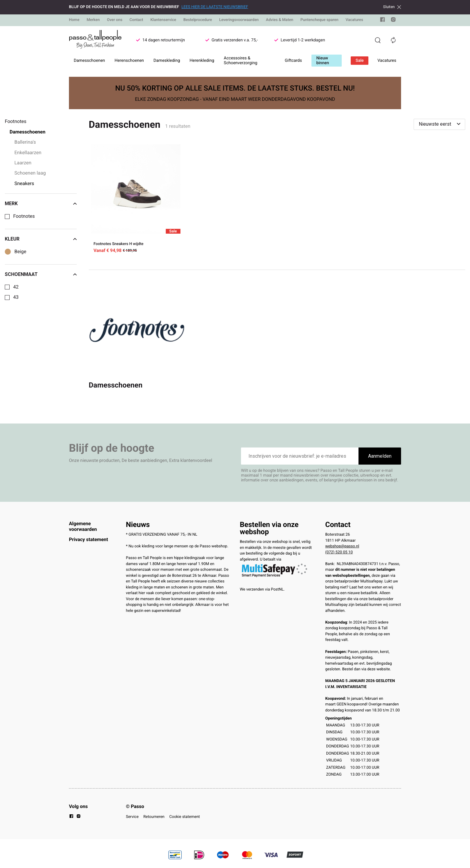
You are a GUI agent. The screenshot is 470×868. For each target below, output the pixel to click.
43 (16, 297)
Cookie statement (185, 817)
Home (74, 20)
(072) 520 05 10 (339, 552)
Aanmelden (380, 456)
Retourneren (154, 817)
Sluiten (392, 7)
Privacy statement (88, 539)
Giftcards (293, 61)
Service (132, 817)
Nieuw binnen (323, 61)
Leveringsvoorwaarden (239, 20)
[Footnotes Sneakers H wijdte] (136, 200)
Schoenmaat (41, 274)
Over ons (115, 20)
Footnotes (24, 216)
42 (16, 287)
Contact (136, 20)
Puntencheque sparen (319, 20)
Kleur (41, 239)
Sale (360, 61)
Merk (41, 204)
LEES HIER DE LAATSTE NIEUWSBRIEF (215, 7)
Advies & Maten (280, 20)
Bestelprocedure (198, 20)
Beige (20, 252)
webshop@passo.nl (342, 546)
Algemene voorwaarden (83, 526)
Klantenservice (163, 20)
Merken (93, 20)
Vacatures (354, 20)
